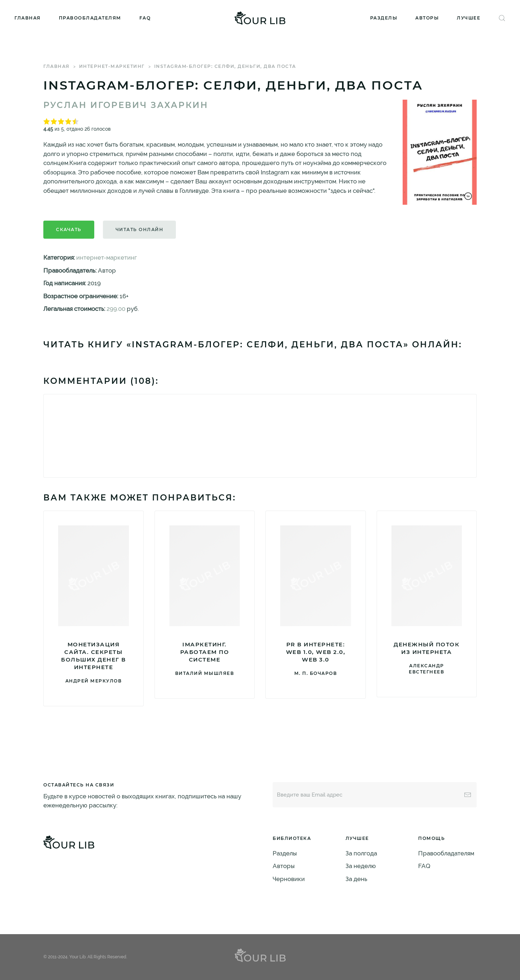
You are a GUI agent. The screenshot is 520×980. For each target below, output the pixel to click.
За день (356, 879)
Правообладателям (90, 18)
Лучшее (469, 18)
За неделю (361, 866)
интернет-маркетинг (112, 66)
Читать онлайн (140, 229)
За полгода (361, 853)
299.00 (116, 309)
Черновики (289, 879)
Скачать (69, 229)
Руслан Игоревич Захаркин (126, 105)
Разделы (384, 18)
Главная (28, 18)
